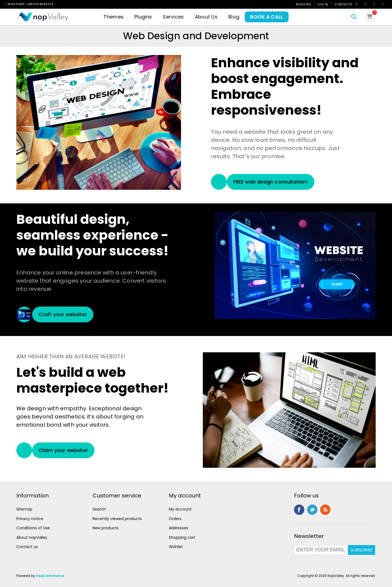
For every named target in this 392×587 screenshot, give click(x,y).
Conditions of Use (33, 528)
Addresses (178, 528)
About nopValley (32, 537)
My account (180, 509)
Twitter (312, 510)
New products (106, 528)
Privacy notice (30, 519)
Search (99, 509)
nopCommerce (50, 576)
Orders (175, 519)
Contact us (27, 547)
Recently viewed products (117, 519)
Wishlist (176, 547)
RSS (325, 510)
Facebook (299, 510)
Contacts (343, 4)
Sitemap (24, 509)
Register (303, 4)
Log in (323, 4)
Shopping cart (182, 537)
